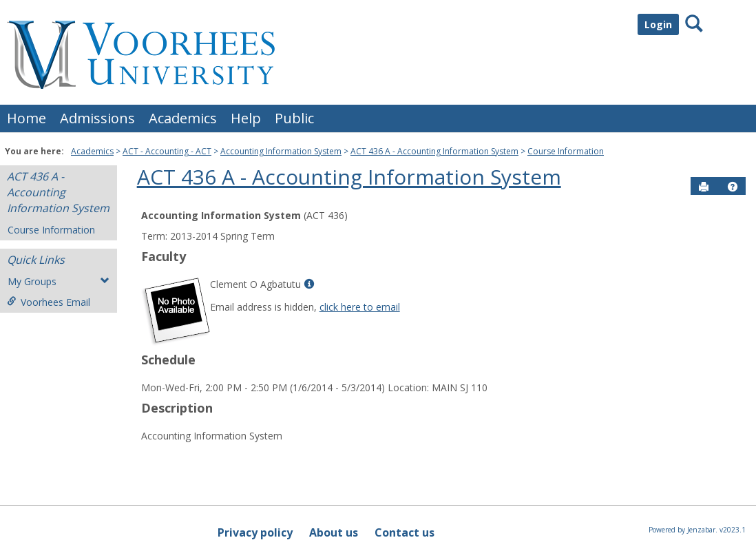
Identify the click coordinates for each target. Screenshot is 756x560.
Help (246, 118)
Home (27, 118)
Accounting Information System (281, 151)
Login (658, 24)
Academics (183, 118)
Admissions (97, 118)
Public (294, 118)
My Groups (59, 281)
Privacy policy (255, 532)
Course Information (566, 151)
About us (334, 532)
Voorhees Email (49, 302)
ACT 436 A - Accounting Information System (434, 151)
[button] (733, 187)
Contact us (405, 532)
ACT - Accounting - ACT (167, 151)
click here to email (360, 307)
